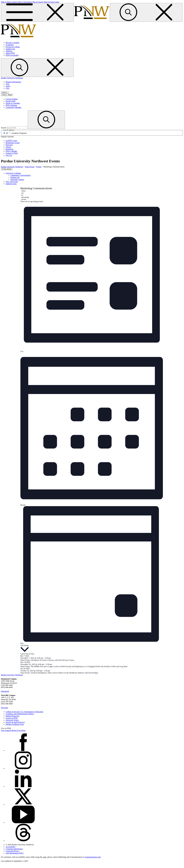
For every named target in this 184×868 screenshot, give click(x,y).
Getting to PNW (12, 153)
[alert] (22, 195)
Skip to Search (38, 2)
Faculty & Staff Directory (15, 722)
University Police (12, 720)
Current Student (12, 99)
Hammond (5, 691)
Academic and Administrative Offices (20, 714)
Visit (7, 84)
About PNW (10, 53)
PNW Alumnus (11, 105)
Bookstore (10, 149)
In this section (7, 169)
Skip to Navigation (25, 2)
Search (4, 128)
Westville (4, 708)
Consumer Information (14, 849)
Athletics (9, 51)
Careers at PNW (12, 718)
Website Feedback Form (15, 724)
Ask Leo (9, 155)
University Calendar (13, 173)
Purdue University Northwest (12, 78)
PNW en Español (12, 55)
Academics (10, 45)
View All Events (12, 182)
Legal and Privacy (12, 851)
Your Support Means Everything (13, 730)
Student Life (10, 49)
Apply (8, 86)
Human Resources (12, 716)
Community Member (14, 107)
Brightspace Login (13, 143)
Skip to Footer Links (51, 2)
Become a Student (12, 43)
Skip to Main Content (9, 2)
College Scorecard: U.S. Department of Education (24, 712)
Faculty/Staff (11, 101)
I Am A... (5, 92)
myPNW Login (11, 141)
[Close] (7, 95)
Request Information (13, 82)
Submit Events (11, 184)
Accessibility (11, 847)
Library (8, 147)
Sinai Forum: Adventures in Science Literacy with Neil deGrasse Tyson (47, 660)
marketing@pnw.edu (93, 857)
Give (7, 88)
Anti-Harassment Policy (15, 853)
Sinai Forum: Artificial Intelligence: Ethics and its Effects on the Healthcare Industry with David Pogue (59, 673)
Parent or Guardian (13, 103)
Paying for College (13, 47)
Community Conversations (20, 175)
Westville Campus (17, 180)
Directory (9, 145)
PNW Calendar (11, 151)
